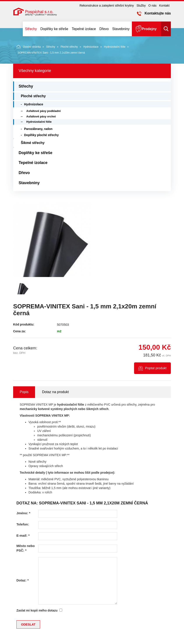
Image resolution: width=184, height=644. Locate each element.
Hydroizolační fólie (115, 47)
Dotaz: (23, 580)
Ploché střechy (69, 47)
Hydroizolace (91, 47)
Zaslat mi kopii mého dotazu (37, 610)
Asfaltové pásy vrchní (41, 116)
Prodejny (149, 29)
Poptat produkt (156, 368)
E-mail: (23, 535)
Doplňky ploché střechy (41, 135)
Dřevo (104, 29)
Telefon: (23, 524)
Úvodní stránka (29, 47)
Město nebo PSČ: (26, 548)
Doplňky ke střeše (54, 29)
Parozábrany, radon (38, 129)
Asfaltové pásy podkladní (43, 111)
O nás (152, 5)
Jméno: (23, 513)
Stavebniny (121, 29)
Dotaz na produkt (55, 392)
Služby (141, 5)
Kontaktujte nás (158, 13)
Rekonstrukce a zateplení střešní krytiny (107, 5)
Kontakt (164, 5)
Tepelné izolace (84, 29)
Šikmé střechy (33, 143)
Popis (24, 392)
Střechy (31, 29)
